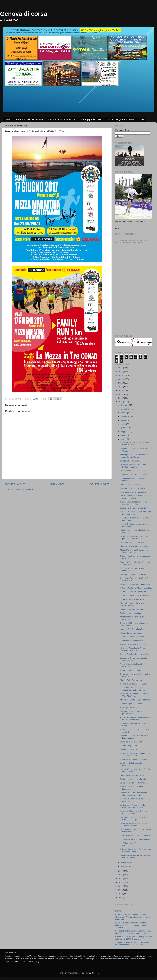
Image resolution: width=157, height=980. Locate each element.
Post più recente (15, 484)
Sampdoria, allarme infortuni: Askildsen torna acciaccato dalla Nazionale (132, 944)
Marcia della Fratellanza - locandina (135, 700)
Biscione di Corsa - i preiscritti (133, 508)
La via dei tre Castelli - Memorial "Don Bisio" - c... (134, 695)
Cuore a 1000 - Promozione (132, 599)
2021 (121, 387)
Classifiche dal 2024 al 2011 (62, 119)
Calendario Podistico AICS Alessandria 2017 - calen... (133, 689)
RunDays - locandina (129, 707)
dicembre (125, 405)
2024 (121, 375)
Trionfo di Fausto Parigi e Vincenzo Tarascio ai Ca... (135, 563)
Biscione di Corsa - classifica (133, 488)
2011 (121, 890)
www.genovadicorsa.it (128, 956)
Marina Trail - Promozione (131, 680)
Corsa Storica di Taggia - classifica (135, 835)
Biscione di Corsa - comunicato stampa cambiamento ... (134, 794)
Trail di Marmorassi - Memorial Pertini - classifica (133, 466)
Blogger (95, 973)
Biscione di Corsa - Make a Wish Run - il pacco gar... (134, 818)
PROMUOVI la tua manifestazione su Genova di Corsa (135, 719)
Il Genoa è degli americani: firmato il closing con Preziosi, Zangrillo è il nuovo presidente (133, 917)
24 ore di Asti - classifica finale (133, 471)
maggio (124, 432)
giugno (124, 428)
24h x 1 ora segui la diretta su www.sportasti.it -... (133, 497)
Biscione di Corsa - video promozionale (131, 712)
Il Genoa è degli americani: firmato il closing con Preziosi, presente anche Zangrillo (131, 925)
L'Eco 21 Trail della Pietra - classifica (136, 588)
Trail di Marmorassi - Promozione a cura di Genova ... (135, 856)
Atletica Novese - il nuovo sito (133, 644)
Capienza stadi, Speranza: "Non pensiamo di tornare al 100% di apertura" (134, 938)
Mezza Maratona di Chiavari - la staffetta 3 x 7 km (134, 551)
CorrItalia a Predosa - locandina (134, 684)
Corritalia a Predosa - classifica (134, 475)
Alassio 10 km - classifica (131, 633)
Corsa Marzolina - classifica (132, 637)
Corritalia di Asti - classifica (132, 640)
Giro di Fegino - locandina (131, 704)
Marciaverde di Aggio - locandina (134, 546)
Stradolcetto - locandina (130, 461)
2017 (121, 402)
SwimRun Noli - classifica (131, 742)
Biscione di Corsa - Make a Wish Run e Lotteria (134, 737)
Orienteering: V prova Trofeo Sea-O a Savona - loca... (135, 850)
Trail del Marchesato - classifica (134, 779)
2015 (121, 875)
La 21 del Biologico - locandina (133, 783)
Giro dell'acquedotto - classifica (134, 746)
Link (142, 119)
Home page (57, 484)
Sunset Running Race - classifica (134, 654)
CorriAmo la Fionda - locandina (134, 759)
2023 (121, 379)
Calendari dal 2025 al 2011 (30, 119)
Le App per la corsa (91, 119)
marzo (124, 439)
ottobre (124, 413)
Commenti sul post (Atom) (25, 489)
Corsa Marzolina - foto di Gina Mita (135, 596)
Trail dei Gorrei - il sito (130, 749)
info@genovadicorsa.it (125, 234)
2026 (121, 368)
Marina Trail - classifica (130, 484)
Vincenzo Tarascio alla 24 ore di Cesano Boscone (134, 649)
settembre (125, 416)
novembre (125, 409)
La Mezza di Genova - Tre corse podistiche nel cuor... (134, 537)
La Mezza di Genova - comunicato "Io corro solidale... (135, 754)
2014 (121, 879)
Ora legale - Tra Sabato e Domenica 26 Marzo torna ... (136, 513)
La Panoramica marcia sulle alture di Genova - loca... (136, 444)
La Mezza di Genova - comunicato (135, 584)
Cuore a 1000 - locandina (131, 670)
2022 (121, 383)
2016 (121, 871)
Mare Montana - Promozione (132, 775)
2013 (121, 882)
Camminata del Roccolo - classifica (135, 839)
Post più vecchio (99, 484)
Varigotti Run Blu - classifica (132, 629)
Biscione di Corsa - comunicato (134, 574)
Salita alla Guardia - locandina (133, 592)
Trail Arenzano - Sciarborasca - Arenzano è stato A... (134, 824)
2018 (121, 398)
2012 (121, 886)
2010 (121, 894)
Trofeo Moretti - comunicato (132, 542)
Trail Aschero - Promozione (132, 609)
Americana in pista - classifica (133, 492)
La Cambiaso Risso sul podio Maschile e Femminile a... (133, 806)
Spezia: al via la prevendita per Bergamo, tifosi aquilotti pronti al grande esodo (133, 932)
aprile (123, 435)
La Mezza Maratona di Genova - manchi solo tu (134, 812)
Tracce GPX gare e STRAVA (120, 119)
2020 (121, 390)
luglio (123, 424)
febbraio (124, 862)
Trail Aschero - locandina (131, 613)
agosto (124, 420)
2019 (121, 394)
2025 (121, 372)
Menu (8, 119)
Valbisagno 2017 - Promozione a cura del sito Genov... (134, 456)
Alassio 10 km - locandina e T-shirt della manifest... (135, 770)
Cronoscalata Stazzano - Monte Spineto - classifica (134, 503)
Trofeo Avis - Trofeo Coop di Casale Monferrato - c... (135, 831)
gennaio (124, 866)
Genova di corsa (24, 14)
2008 (121, 897)
